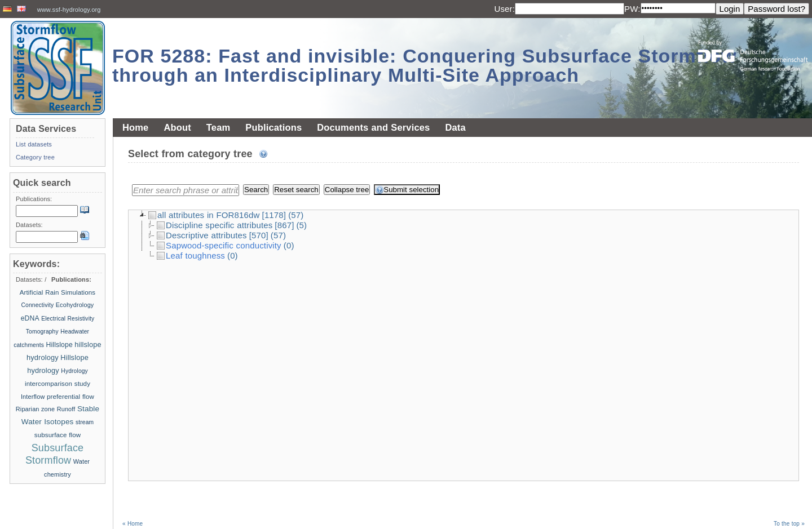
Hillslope (59, 345)
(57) (296, 215)
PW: (632, 9)
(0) (289, 245)
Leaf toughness (191, 255)
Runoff (66, 409)
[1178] (274, 215)
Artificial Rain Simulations (58, 292)
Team (218, 127)
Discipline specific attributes (215, 225)
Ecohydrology (75, 305)
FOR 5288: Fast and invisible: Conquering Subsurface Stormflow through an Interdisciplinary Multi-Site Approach (425, 65)
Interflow (33, 397)
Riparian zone (35, 409)
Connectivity (38, 305)
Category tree (35, 157)
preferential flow (70, 397)
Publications (273, 127)
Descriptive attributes (202, 235)
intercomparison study (58, 384)
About (177, 127)
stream (85, 422)
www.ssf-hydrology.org (69, 10)
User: (504, 9)
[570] (259, 235)
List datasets (34, 144)
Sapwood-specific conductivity (219, 245)
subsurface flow (58, 435)
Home (135, 127)
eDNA (30, 318)
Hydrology (74, 371)
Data (455, 127)
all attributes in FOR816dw (204, 215)
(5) (301, 225)
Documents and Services (373, 127)
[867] (284, 225)
